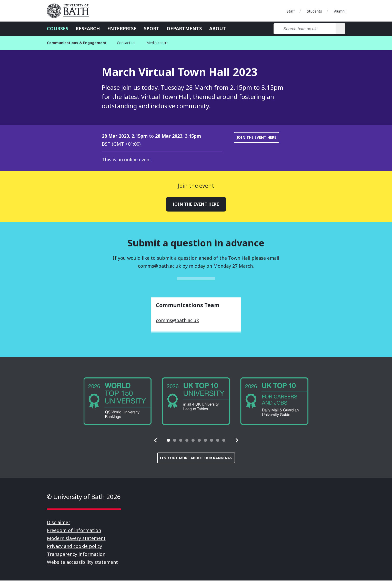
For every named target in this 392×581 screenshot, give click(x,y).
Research (88, 28)
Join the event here (257, 137)
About (218, 28)
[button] (156, 441)
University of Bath (70, 11)
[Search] (340, 29)
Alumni (340, 11)
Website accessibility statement (82, 563)
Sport (152, 28)
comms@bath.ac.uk (177, 321)
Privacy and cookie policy (74, 547)
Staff (291, 11)
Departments (184, 28)
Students (314, 11)
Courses (58, 28)
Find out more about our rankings (196, 458)
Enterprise (122, 28)
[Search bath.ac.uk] (305, 29)
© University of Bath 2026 (84, 497)
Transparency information (76, 555)
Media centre (157, 43)
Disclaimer (59, 523)
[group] (118, 402)
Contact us (126, 43)
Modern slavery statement (76, 539)
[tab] (168, 441)
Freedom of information (74, 531)
